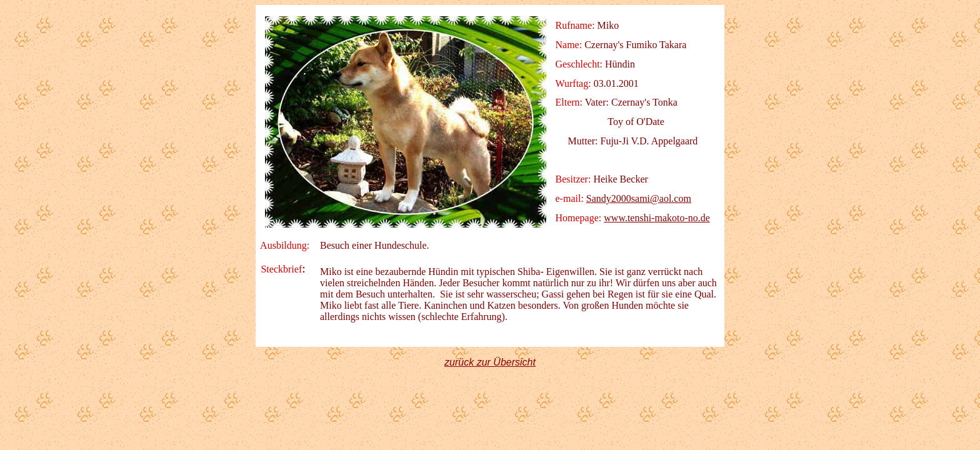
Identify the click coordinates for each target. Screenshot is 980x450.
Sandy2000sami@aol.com (639, 198)
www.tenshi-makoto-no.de (657, 218)
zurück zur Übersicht (490, 362)
